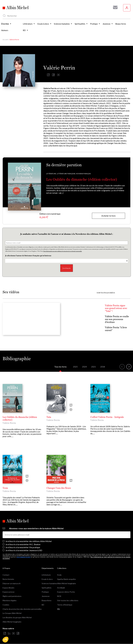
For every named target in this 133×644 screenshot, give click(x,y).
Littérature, (51, 174)
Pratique (45, 592)
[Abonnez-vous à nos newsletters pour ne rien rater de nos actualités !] (114, 7)
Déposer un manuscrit (12, 583)
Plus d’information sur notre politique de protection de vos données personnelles (63, 251)
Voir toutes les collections (68, 600)
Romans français (84, 174)
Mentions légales (10, 600)
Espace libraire (8, 588)
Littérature (46, 575)
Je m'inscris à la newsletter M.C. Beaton (23, 544)
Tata (49, 417)
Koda (59, 575)
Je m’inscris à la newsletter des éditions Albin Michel (29, 541)
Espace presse (9, 592)
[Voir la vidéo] (71, 410)
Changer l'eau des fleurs (59, 488)
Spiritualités (47, 588)
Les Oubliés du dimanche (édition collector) (82, 179)
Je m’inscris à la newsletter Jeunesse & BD (24, 550)
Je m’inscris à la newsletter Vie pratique (23, 547)
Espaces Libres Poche (66, 592)
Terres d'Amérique (65, 605)
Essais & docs (47, 579)
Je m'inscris (67, 268)
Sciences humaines (49, 583)
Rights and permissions (12, 596)
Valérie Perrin (9, 423)
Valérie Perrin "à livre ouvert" (116, 329)
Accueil (5, 40)
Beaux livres (47, 600)
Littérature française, (66, 174)
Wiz (59, 609)
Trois (5, 488)
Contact (6, 575)
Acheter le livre (108, 216)
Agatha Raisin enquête (66, 579)
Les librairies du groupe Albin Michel (17, 617)
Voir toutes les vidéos (106, 293)
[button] (5, 640)
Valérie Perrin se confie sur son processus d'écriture (117, 319)
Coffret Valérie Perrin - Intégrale (107, 417)
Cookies (6, 605)
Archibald (61, 588)
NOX (59, 596)
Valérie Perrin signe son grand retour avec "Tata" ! (116, 308)
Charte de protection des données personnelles (22, 609)
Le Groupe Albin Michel (12, 613)
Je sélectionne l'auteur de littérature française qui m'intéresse (28, 255)
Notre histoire (8, 579)
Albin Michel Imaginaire (12, 622)
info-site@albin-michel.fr (24, 557)
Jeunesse (46, 596)
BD (43, 605)
